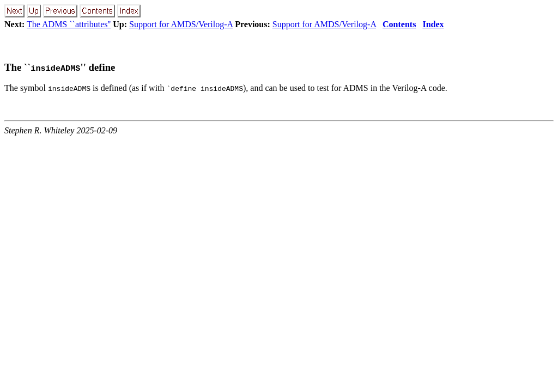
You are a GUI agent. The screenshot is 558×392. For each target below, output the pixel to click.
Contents (399, 24)
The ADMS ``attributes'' (69, 24)
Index (433, 24)
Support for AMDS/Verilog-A (181, 24)
